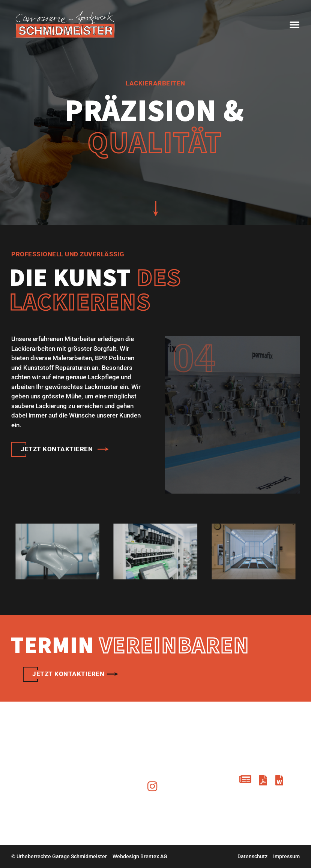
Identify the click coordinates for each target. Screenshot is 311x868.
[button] (294, 24)
